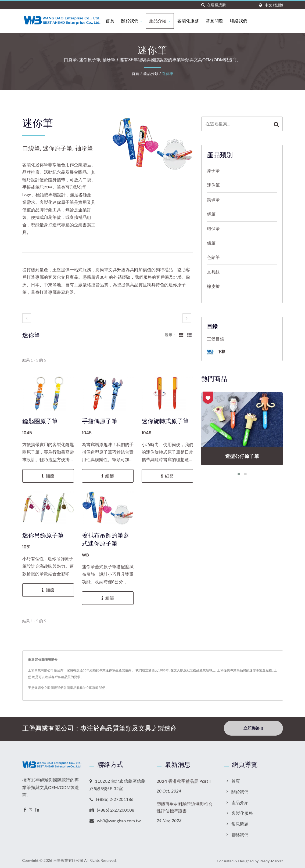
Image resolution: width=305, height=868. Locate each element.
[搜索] (203, 5)
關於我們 (137, 21)
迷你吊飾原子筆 (43, 536)
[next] (187, 318)
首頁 (116, 21)
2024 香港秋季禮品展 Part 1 (184, 780)
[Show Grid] (181, 335)
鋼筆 (211, 214)
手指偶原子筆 (100, 421)
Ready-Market (271, 860)
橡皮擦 (213, 286)
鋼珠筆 (213, 199)
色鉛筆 (213, 257)
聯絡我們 (244, 21)
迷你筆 (168, 73)
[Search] (231, 5)
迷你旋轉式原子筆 (165, 421)
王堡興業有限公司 (68, 859)
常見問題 (220, 21)
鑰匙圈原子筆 (40, 421)
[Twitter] (31, 808)
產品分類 (151, 73)
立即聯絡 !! (253, 728)
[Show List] (189, 335)
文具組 (213, 272)
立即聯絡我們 (96, 688)
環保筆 (213, 228)
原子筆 (213, 170)
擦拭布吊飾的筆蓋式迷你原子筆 (106, 540)
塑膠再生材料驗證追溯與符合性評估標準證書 (185, 806)
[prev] (27, 318)
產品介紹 (165, 21)
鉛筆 (211, 243)
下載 (216, 352)
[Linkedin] (37, 808)
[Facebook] (25, 808)
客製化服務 (193, 21)
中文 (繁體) (274, 5)
